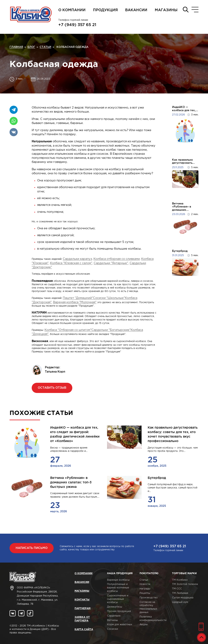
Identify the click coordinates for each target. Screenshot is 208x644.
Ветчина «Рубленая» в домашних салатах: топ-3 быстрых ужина (71, 483)
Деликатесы (115, 607)
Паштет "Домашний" (78, 298)
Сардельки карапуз (77, 259)
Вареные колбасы (118, 580)
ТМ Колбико (180, 580)
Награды (145, 589)
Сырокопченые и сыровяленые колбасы (118, 599)
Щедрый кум (180, 602)
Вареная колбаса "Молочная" (75, 302)
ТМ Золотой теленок (185, 584)
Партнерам (82, 608)
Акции (144, 625)
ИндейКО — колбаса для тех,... (185, 109)
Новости (145, 584)
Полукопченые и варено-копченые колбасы (118, 588)
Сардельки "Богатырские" (111, 330)
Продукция (105, 10)
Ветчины (112, 620)
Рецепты (145, 593)
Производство (149, 598)
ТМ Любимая (180, 593)
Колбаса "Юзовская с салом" (71, 263)
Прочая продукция (119, 611)
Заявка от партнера (82, 619)
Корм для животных (120, 625)
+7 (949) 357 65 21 (77, 25)
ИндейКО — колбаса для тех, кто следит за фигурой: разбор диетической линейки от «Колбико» (75, 434)
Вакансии (136, 10)
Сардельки (114, 616)
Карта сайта (84, 629)
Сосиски (113, 629)
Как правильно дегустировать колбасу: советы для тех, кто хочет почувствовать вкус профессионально (173, 434)
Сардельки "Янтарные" (111, 263)
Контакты (82, 600)
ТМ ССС (177, 589)
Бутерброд (180, 251)
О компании (72, 10)
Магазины (166, 10)
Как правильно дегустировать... (183, 161)
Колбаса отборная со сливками (117, 259)
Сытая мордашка (183, 598)
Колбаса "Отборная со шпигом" (68, 330)
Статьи (144, 580)
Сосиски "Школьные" (109, 298)
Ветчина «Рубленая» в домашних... (182, 207)
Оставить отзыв (52, 388)
